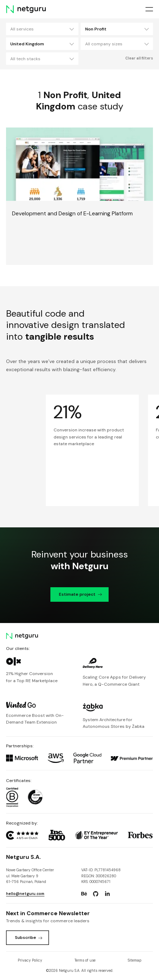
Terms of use (85, 960)
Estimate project (80, 594)
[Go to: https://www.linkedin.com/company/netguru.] (107, 894)
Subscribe (29, 937)
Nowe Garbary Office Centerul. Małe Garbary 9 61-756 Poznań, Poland (30, 876)
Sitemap (135, 960)
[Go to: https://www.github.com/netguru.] (96, 894)
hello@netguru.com (25, 894)
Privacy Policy (30, 960)
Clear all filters (139, 58)
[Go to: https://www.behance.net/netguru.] (84, 894)
